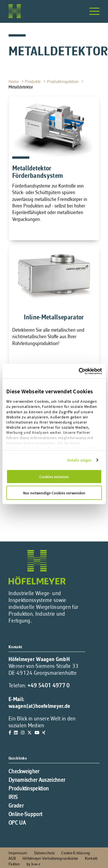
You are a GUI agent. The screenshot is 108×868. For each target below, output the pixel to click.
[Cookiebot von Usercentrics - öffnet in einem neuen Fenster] (90, 371)
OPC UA (17, 823)
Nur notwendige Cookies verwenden (54, 493)
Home (14, 82)
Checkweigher (24, 772)
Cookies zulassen (54, 477)
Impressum (18, 853)
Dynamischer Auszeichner (37, 780)
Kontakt (91, 859)
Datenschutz (44, 853)
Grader (16, 806)
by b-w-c (33, 864)
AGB (12, 859)
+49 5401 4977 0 (49, 686)
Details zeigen (79, 460)
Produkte (33, 82)
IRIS (13, 797)
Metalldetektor (21, 87)
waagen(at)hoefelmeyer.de (39, 706)
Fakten (14, 864)
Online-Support (25, 815)
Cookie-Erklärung (76, 853)
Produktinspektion (63, 82)
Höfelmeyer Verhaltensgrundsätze (50, 859)
